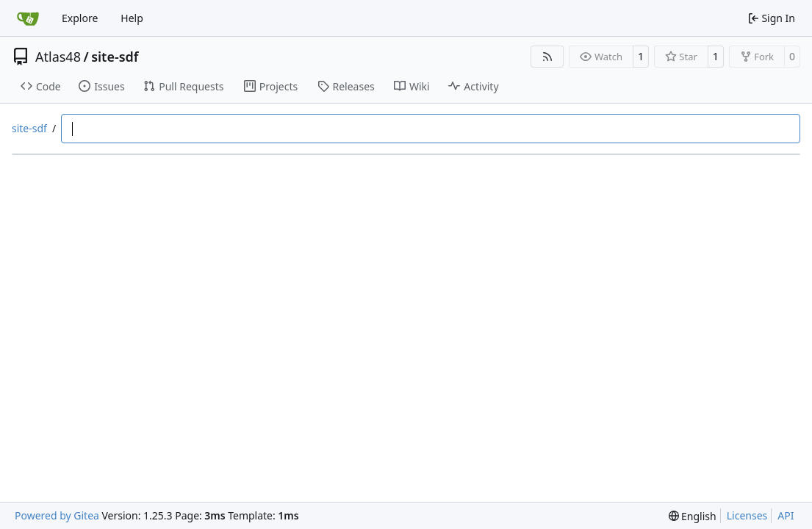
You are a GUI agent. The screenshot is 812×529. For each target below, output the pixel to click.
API (786, 515)
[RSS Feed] (547, 57)
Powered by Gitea (57, 515)
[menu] (693, 516)
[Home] (28, 18)
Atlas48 (58, 57)
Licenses (747, 515)
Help (132, 18)
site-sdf (115, 57)
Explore (80, 18)
